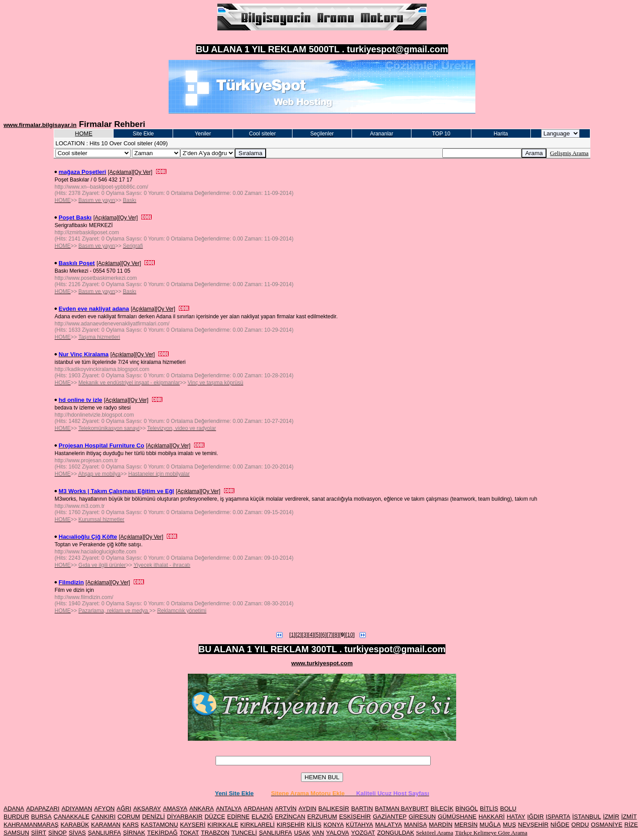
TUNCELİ (244, 833)
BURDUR (16, 817)
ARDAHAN (258, 808)
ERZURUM (322, 817)
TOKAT (189, 833)
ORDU (580, 825)
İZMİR (611, 817)
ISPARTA (558, 817)
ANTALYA (229, 808)
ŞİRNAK (134, 833)
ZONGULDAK (396, 833)
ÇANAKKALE (72, 817)
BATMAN (388, 808)
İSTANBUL (587, 817)
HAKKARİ (492, 817)
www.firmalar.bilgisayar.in (40, 125)
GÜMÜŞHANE (457, 817)
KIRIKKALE (223, 825)
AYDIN (308, 808)
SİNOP (57, 833)
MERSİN (466, 825)
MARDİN (441, 825)
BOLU (508, 808)
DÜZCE (215, 817)
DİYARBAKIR (185, 817)
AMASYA (175, 808)
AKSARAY (147, 808)
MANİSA (415, 825)
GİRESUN (422, 817)
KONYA (334, 825)
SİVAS (77, 833)
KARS (131, 825)
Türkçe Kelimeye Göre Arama (491, 833)
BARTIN (362, 808)
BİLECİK (442, 808)
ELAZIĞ (262, 817)
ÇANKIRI (103, 817)
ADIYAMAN (77, 808)
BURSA (41, 817)
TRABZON (215, 833)
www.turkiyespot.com (322, 663)
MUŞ (509, 825)
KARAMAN (106, 825)
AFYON (104, 808)
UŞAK (302, 833)
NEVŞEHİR (533, 825)
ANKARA (201, 808)
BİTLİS (489, 808)
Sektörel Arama (434, 833)
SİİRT (38, 833)
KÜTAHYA (359, 825)
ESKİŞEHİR (355, 817)
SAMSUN (16, 833)
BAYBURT (415, 808)
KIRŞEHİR (291, 825)
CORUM (129, 817)
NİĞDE (560, 825)
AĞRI (124, 808)
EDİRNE (238, 817)
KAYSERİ (193, 825)
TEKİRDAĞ (162, 833)
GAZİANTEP (390, 817)
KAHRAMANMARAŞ (31, 825)
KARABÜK (75, 825)
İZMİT (629, 817)
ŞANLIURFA (104, 833)
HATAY (516, 817)
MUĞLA (490, 825)
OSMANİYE (606, 825)
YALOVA (337, 833)
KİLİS (314, 825)
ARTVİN (286, 808)
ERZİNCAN (290, 817)
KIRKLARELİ (257, 825)
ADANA (14, 808)
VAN (318, 833)
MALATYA (389, 825)
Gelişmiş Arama (569, 153)
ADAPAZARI (43, 808)
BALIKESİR (334, 808)
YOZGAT (363, 833)
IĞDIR (536, 817)
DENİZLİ (154, 817)
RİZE (631, 825)
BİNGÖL (466, 808)
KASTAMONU (159, 825)
